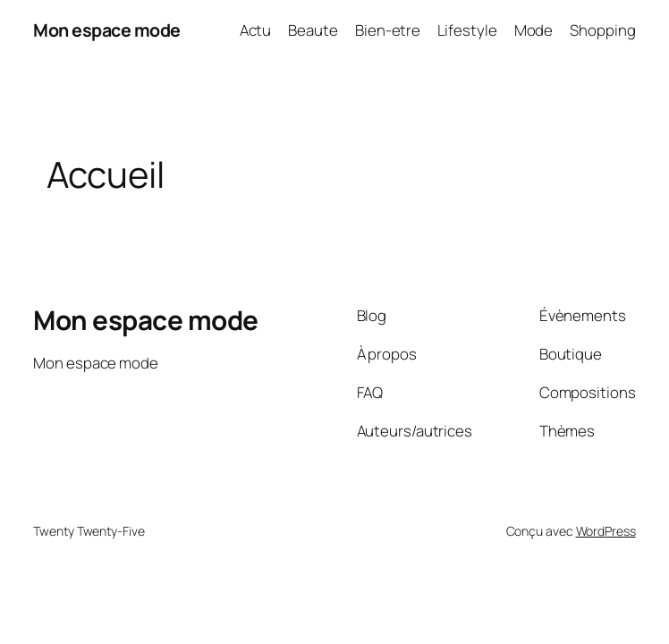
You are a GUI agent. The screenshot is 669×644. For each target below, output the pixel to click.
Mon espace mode (107, 30)
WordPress (606, 531)
